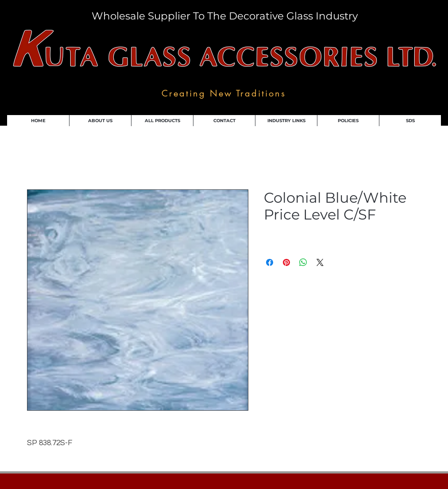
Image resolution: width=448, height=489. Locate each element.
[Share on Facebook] (270, 262)
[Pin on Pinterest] (286, 262)
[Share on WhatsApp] (303, 262)
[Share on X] (320, 262)
